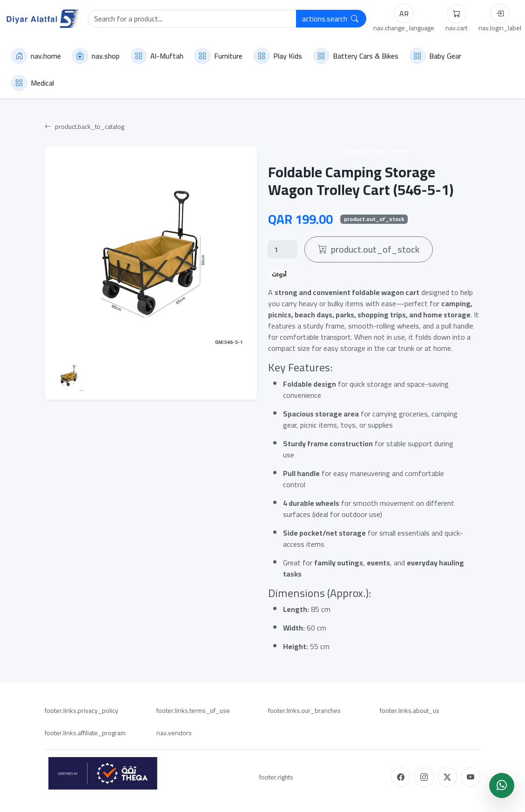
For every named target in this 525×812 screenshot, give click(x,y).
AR (404, 13)
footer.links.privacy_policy (81, 711)
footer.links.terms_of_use (193, 711)
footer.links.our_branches (304, 711)
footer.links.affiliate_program (85, 733)
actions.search (330, 19)
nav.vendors (174, 733)
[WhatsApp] (502, 785)
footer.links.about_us (410, 711)
